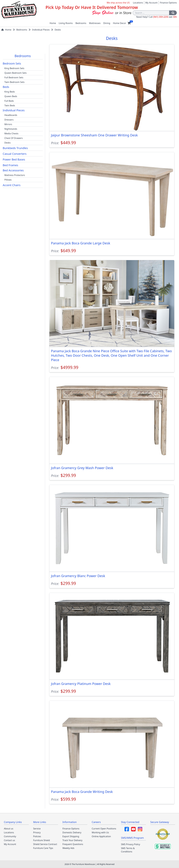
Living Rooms (66, 23)
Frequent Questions (73, 844)
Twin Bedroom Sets (15, 82)
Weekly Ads (68, 848)
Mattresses (95, 23)
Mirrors (8, 124)
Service (37, 829)
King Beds (10, 92)
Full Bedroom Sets (14, 77)
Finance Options (168, 3)
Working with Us (100, 832)
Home (53, 23)
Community (10, 836)
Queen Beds (11, 96)
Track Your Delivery (72, 840)
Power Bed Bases (14, 159)
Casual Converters (15, 154)
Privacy (37, 832)
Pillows (8, 180)
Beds (6, 87)
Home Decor (119, 23)
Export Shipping (71, 836)
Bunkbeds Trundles (15, 148)
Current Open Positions (104, 829)
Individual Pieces (14, 110)
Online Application (101, 836)
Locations (138, 3)
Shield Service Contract (45, 844)
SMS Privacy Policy (131, 844)
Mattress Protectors (15, 175)
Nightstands (11, 129)
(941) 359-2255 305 (165, 17)
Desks (8, 143)
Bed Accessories (13, 170)
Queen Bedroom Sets (16, 73)
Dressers (9, 120)
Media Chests (11, 133)
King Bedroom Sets (14, 68)
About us (9, 829)
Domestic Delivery (72, 832)
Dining (107, 23)
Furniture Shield (42, 840)
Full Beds (9, 101)
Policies (37, 836)
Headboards (11, 115)
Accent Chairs (12, 185)
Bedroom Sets (12, 63)
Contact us (9, 840)
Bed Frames (11, 165)
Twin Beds (10, 105)
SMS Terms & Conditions (128, 850)
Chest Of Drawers (14, 138)
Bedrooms (81, 23)
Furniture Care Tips (43, 848)
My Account (151, 3)
